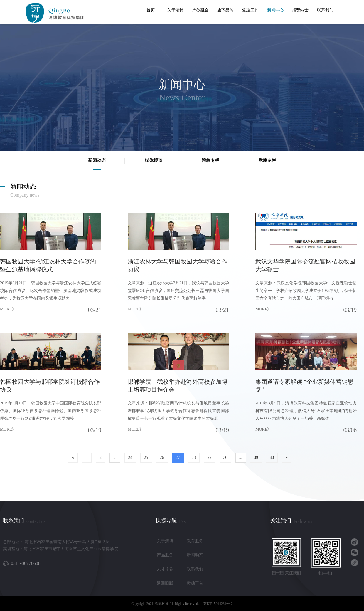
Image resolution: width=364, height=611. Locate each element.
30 (225, 458)
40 (272, 458)
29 (210, 458)
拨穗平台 (195, 583)
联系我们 (325, 10)
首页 (151, 10)
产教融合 (200, 10)
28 (194, 458)
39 (256, 458)
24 (130, 458)
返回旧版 (165, 583)
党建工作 (250, 10)
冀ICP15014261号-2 (218, 604)
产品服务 (165, 555)
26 (162, 458)
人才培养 (165, 569)
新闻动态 (195, 555)
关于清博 (176, 10)
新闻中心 (275, 10)
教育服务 (195, 541)
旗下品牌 (225, 10)
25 (146, 458)
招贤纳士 (300, 10)
